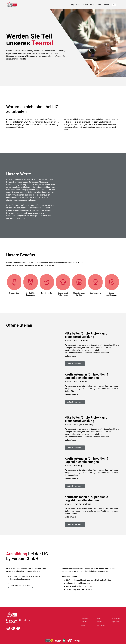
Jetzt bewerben (74, 364)
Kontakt (107, 5)
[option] (118, 5)
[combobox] (114, 5)
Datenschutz (116, 618)
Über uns (84, 622)
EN (118, 5)
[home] (12, 5)
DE (114, 5)
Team (83, 625)
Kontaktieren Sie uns (21, 585)
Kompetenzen (75, 5)
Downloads (101, 625)
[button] (89, 5)
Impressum (115, 622)
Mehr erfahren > (71, 356)
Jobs (99, 5)
